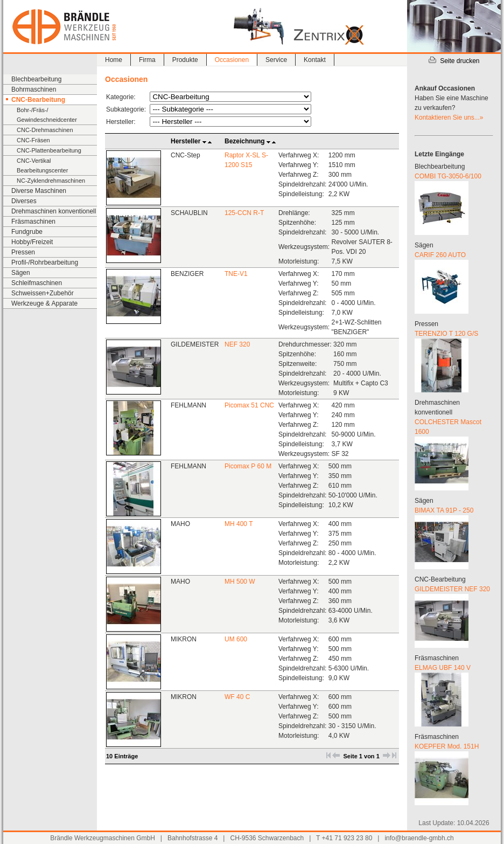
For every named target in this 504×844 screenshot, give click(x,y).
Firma (147, 60)
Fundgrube (27, 232)
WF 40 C (237, 697)
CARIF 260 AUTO (440, 255)
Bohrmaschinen (34, 89)
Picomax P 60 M (248, 466)
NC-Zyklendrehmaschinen (51, 181)
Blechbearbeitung (36, 79)
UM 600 (236, 639)
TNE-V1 (236, 274)
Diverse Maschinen (39, 191)
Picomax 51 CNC (249, 405)
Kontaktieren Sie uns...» (449, 117)
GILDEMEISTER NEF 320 (452, 589)
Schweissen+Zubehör (43, 293)
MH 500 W (240, 582)
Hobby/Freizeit (32, 242)
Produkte (185, 60)
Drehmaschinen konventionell (54, 211)
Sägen (21, 273)
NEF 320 (237, 344)
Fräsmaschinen (33, 222)
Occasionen (232, 60)
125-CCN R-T (244, 213)
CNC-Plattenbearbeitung (49, 150)
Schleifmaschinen (37, 283)
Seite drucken (454, 61)
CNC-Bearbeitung (38, 100)
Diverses (24, 201)
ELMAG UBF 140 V (443, 668)
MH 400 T (239, 524)
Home (114, 60)
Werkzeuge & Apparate (44, 303)
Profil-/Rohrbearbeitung (45, 262)
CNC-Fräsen (33, 140)
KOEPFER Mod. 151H (447, 746)
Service (276, 60)
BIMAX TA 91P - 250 (444, 510)
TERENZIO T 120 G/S (446, 334)
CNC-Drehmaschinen (45, 130)
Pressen (23, 252)
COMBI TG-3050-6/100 (448, 176)
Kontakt (315, 60)
